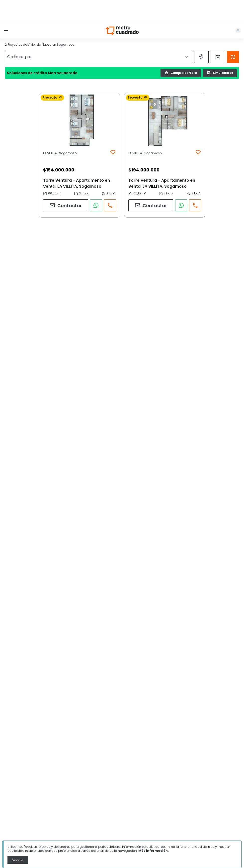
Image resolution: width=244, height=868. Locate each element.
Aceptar (18, 860)
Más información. (154, 851)
